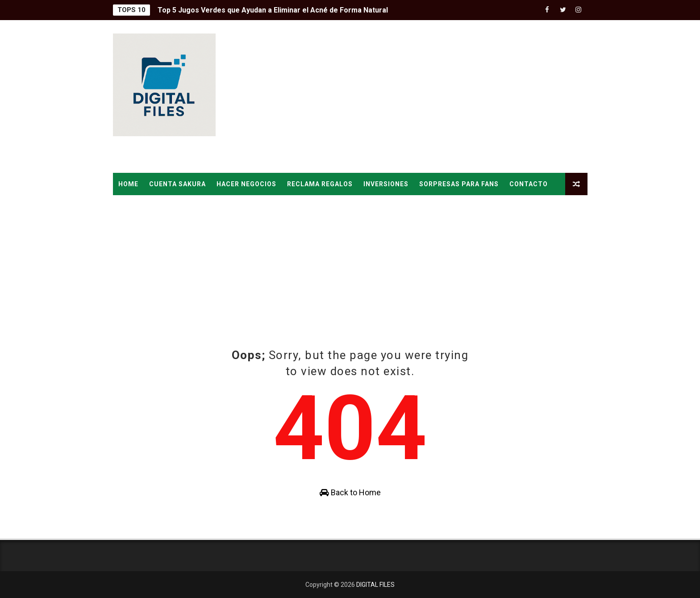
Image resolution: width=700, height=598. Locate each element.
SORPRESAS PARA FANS (459, 184)
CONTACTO (529, 184)
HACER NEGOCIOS (246, 184)
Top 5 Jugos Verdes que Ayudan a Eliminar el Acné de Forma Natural (273, 10)
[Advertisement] (425, 97)
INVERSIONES (386, 184)
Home (128, 184)
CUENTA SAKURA (177, 184)
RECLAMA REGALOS (320, 184)
